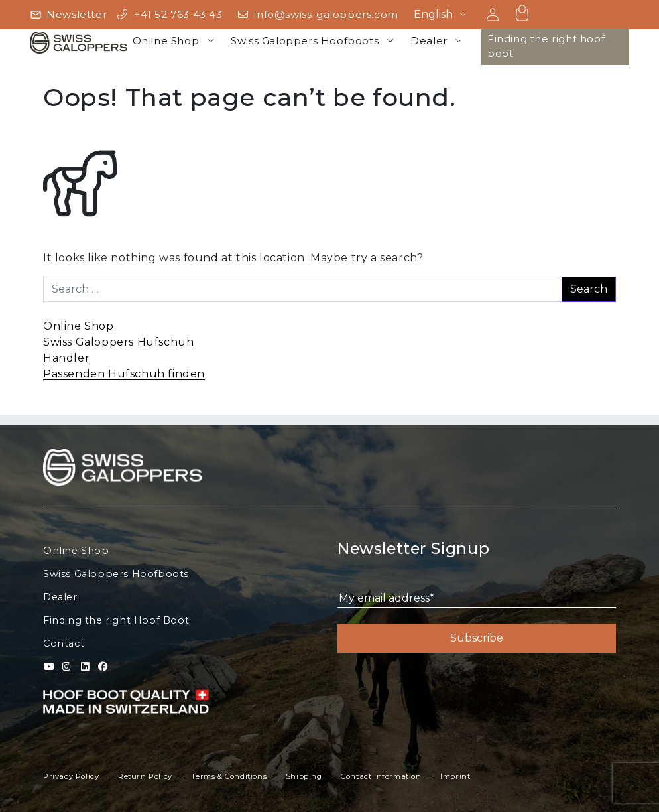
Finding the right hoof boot (546, 46)
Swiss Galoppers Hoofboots (305, 41)
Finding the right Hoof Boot (116, 620)
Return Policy (145, 776)
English (433, 14)
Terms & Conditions (229, 776)
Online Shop (166, 41)
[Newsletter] (68, 15)
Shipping (304, 776)
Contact (64, 643)
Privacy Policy (71, 776)
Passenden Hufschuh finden (124, 374)
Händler (66, 358)
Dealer (429, 41)
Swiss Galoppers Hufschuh (118, 342)
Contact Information (381, 776)
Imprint (455, 776)
